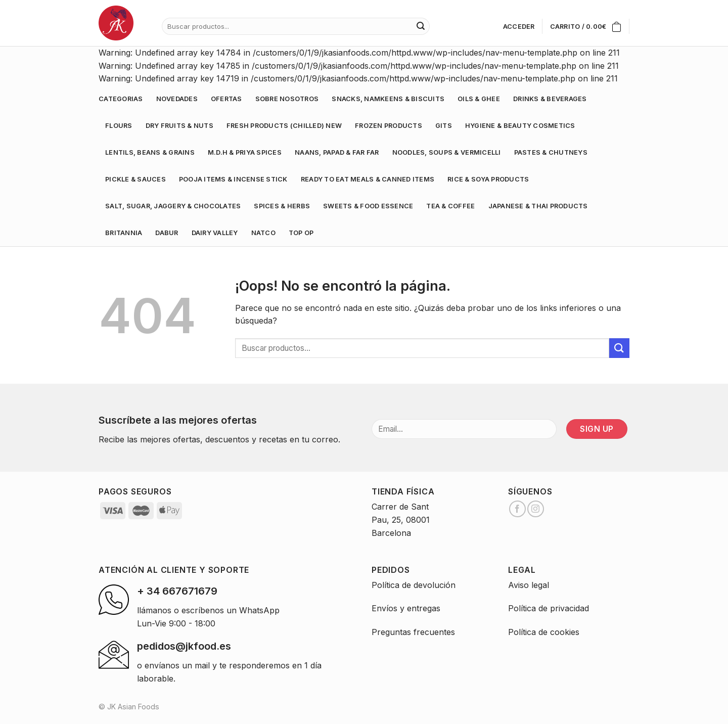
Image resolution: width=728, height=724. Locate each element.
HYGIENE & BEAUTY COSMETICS (520, 126)
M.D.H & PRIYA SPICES (245, 152)
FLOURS (119, 126)
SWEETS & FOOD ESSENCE (368, 206)
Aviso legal (529, 585)
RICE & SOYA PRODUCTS (488, 179)
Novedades (177, 99)
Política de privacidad (549, 608)
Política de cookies (544, 632)
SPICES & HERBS (282, 206)
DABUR (167, 233)
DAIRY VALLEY (215, 233)
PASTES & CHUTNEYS (551, 152)
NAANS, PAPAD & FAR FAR (337, 152)
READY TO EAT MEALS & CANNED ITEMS (368, 179)
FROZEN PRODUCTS (389, 126)
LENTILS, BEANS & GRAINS (150, 152)
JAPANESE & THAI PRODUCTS (538, 206)
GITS (444, 126)
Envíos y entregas (406, 608)
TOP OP (301, 233)
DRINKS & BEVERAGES (550, 99)
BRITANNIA (124, 233)
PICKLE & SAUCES (135, 179)
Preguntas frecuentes (413, 632)
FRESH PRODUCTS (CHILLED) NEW (284, 126)
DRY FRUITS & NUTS (179, 126)
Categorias (121, 99)
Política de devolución (414, 585)
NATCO (263, 233)
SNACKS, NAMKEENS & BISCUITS (388, 99)
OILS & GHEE (479, 99)
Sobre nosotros (287, 99)
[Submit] (619, 348)
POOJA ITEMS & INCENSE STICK (233, 179)
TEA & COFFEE (450, 206)
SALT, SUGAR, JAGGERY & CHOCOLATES (173, 206)
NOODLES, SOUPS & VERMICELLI (447, 152)
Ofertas (226, 99)
